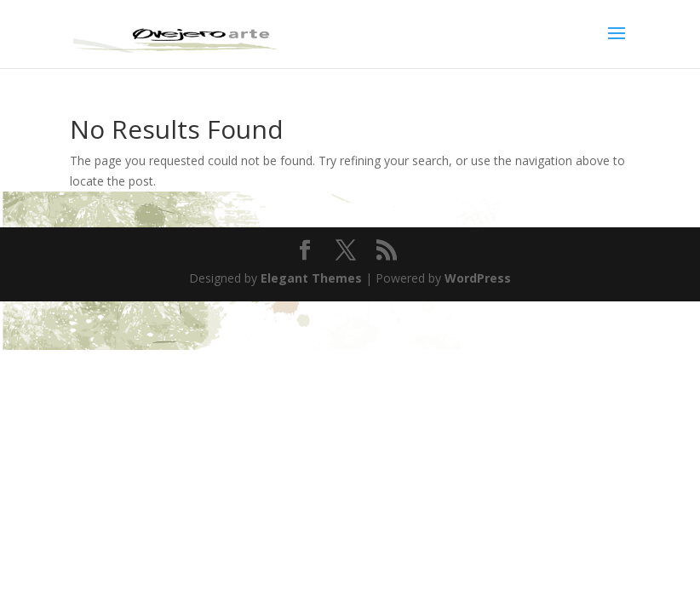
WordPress (478, 278)
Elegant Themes (311, 278)
